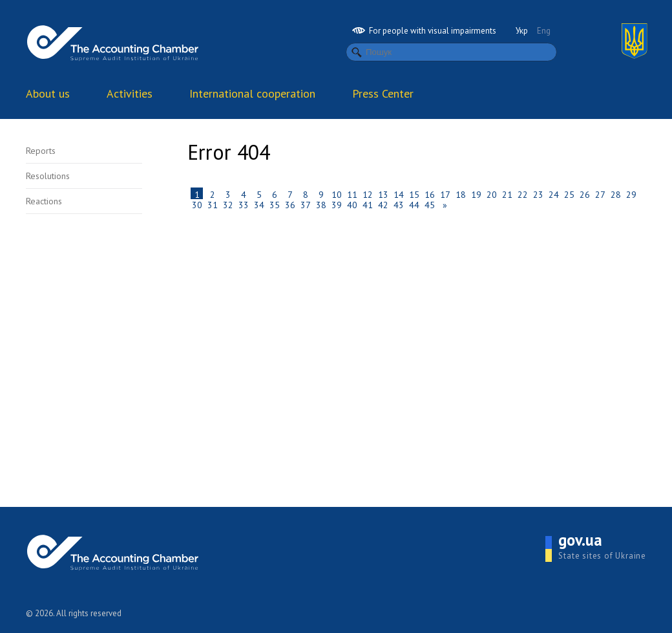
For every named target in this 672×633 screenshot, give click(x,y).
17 (445, 194)
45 (430, 204)
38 (321, 204)
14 (399, 194)
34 (259, 204)
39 (337, 204)
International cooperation (252, 93)
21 (507, 194)
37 (306, 204)
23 (538, 194)
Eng (544, 31)
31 (213, 204)
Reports (41, 151)
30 (197, 204)
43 (399, 204)
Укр (522, 31)
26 (585, 194)
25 (569, 194)
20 (492, 194)
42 (383, 204)
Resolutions (48, 176)
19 (476, 194)
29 (631, 194)
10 (337, 194)
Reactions (44, 201)
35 (275, 204)
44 (414, 204)
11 (352, 194)
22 (523, 194)
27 (600, 194)
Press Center (383, 93)
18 (461, 194)
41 (368, 204)
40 (352, 204)
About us (48, 93)
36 (290, 204)
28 (616, 194)
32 (228, 204)
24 (554, 194)
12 (368, 194)
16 (430, 194)
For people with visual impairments (424, 31)
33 (244, 204)
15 (414, 194)
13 (383, 194)
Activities (130, 93)
